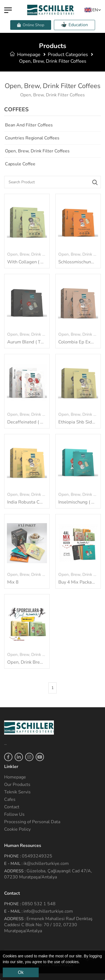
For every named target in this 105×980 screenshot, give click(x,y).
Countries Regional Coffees (32, 138)
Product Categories (68, 55)
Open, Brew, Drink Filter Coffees (37, 151)
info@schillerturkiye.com (48, 911)
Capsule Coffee (20, 164)
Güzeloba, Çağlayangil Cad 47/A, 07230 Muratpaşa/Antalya (48, 874)
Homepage (25, 55)
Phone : (12, 856)
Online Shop (31, 25)
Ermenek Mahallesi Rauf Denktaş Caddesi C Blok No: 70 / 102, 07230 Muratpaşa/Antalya (48, 925)
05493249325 (37, 856)
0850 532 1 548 (39, 904)
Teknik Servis (17, 792)
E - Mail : (13, 864)
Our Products (17, 785)
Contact (12, 807)
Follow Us (14, 814)
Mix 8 (13, 582)
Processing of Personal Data (32, 822)
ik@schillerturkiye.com (46, 864)
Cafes (10, 799)
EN (91, 10)
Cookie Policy (17, 829)
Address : (15, 871)
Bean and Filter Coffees (29, 125)
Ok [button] (21, 972)
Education (74, 25)
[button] (82, 962)
